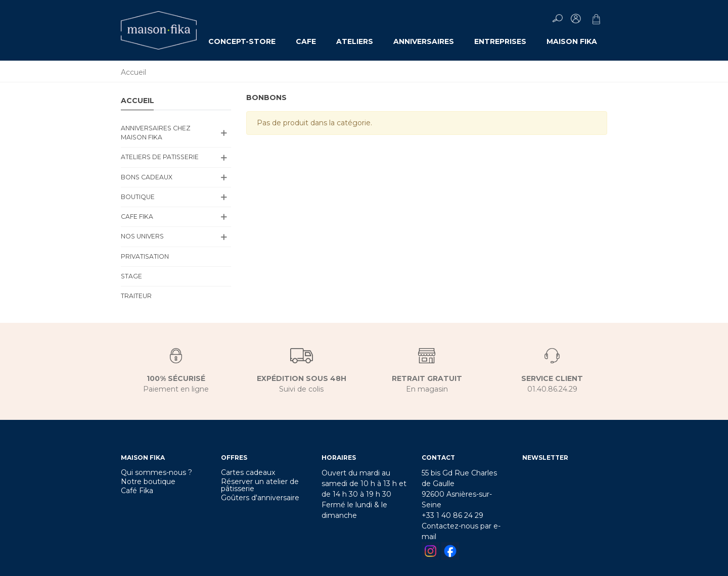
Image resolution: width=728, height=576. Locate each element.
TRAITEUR (136, 296)
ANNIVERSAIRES (424, 41)
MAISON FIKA (572, 41)
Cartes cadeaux (248, 472)
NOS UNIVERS (142, 236)
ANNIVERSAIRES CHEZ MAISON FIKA (156, 133)
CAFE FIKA (137, 217)
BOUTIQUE (138, 197)
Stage (131, 276)
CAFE (306, 41)
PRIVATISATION (145, 256)
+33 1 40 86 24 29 (452, 515)
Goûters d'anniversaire (260, 498)
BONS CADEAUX (147, 177)
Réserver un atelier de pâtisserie (260, 485)
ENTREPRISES (500, 41)
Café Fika (137, 491)
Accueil (138, 101)
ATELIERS (355, 41)
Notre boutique (148, 482)
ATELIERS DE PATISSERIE (160, 157)
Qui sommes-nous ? (156, 472)
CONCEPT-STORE (242, 41)
